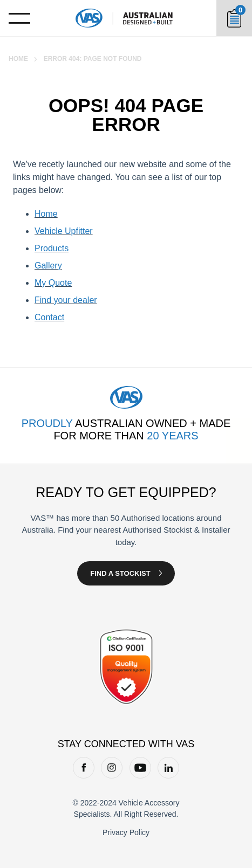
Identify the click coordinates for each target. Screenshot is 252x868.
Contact (49, 317)
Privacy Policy (126, 832)
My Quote (53, 283)
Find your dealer (66, 300)
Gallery (48, 266)
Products (52, 248)
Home (18, 59)
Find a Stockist (120, 573)
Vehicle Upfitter (64, 231)
